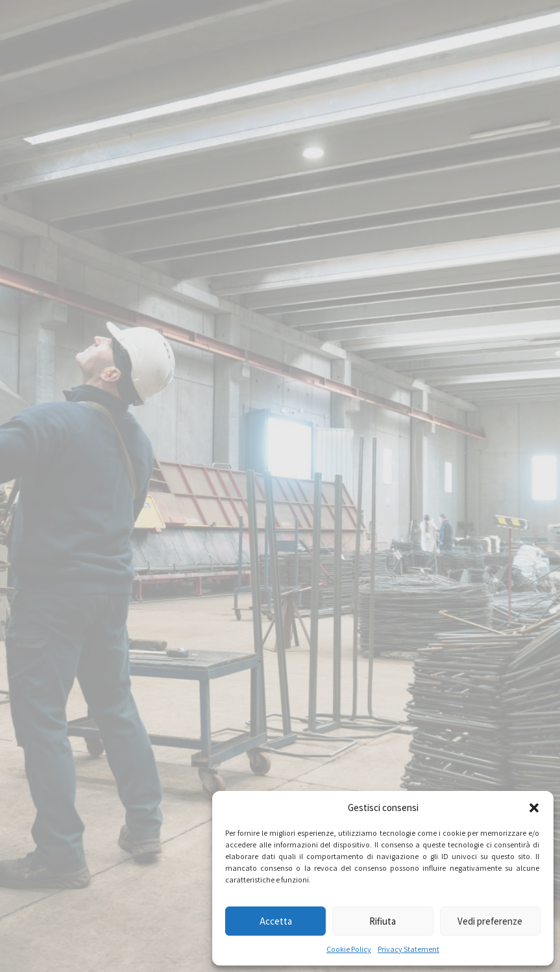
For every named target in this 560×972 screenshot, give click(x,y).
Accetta (276, 921)
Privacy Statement (408, 949)
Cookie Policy (349, 949)
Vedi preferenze (490, 921)
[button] (534, 808)
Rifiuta (383, 921)
